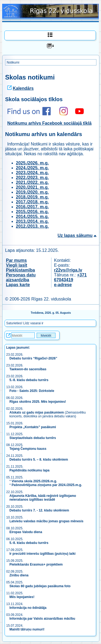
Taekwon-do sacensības (28, 369)
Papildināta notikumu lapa (29, 470)
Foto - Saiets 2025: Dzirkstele (32, 391)
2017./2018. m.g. (32, 202)
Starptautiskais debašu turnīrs (33, 438)
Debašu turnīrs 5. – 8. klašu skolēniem (39, 460)
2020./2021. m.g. (32, 187)
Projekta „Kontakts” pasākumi (33, 427)
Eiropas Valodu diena (26, 532)
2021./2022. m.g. (32, 182)
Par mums (16, 260)
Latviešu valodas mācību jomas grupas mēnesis (46, 521)
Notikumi (13, 62)
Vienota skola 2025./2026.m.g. (34, 481)
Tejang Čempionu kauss (28, 449)
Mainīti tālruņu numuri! (27, 629)
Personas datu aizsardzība (21, 277)
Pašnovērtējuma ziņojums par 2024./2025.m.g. (47, 485)
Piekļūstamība (20, 270)
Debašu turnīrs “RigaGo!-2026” (33, 358)
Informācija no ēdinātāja (28, 608)
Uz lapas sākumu (75, 235)
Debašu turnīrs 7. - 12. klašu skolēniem (39, 510)
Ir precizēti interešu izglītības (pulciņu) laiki (42, 554)
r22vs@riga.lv (68, 270)
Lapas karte (18, 285)
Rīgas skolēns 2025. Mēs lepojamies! (38, 402)
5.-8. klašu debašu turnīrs (29, 380)
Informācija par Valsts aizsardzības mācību (42, 619)
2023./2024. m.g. (32, 173)
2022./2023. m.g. (32, 178)
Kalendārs (23, 88)
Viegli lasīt (17, 265)
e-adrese (63, 285)
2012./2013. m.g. (32, 226)
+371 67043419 (70, 277)
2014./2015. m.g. (32, 217)
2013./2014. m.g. (32, 221)
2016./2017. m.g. (32, 207)
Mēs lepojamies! (22, 597)
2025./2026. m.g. (32, 163)
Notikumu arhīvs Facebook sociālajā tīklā (49, 123)
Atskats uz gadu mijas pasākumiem (37, 412)
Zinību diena (19, 575)
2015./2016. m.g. (32, 212)
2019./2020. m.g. (32, 192)
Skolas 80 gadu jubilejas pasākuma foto (40, 586)
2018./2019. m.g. (32, 197)
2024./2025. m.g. (32, 168)
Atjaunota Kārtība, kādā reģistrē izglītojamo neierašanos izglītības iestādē (43, 498)
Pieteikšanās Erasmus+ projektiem (36, 564)
